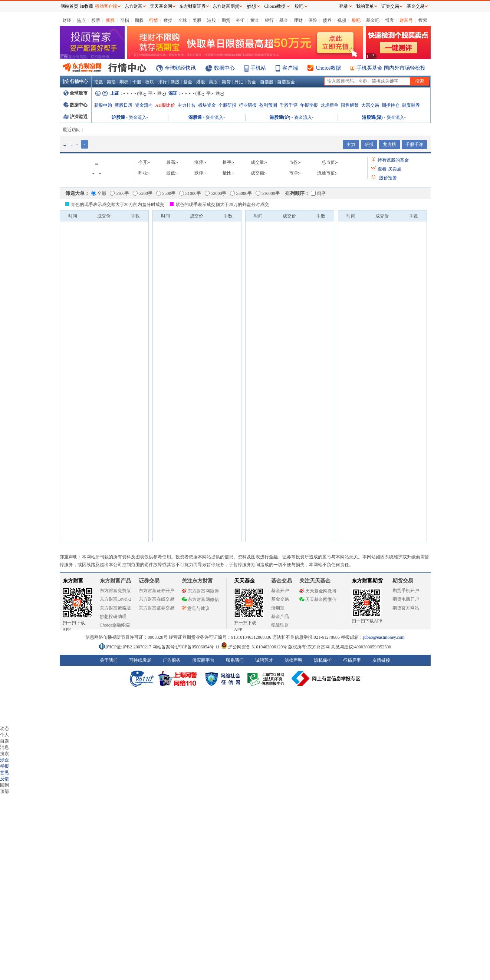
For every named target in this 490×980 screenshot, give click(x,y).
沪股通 (118, 117)
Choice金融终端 (115, 625)
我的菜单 (365, 6)
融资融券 (411, 105)
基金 (284, 20)
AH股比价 (165, 105)
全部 (99, 193)
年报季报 (309, 105)
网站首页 (69, 6)
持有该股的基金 (393, 160)
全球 (182, 20)
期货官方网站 (406, 608)
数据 (168, 20)
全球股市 (75, 93)
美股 (197, 20)
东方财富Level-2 (116, 599)
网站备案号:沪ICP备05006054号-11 (187, 647)
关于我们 (109, 660)
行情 (154, 20)
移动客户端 (106, 6)
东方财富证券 (193, 6)
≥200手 (143, 193)
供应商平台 (203, 660)
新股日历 (124, 105)
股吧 (356, 20)
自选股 (267, 82)
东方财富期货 (367, 581)
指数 (99, 82)
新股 (110, 20)
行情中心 (76, 82)
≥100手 (120, 193)
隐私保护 (323, 660)
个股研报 (227, 105)
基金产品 (280, 617)
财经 (67, 20)
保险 (313, 20)
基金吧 (373, 20)
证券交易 (390, 6)
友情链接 (381, 660)
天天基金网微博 (318, 591)
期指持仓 (391, 105)
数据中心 (224, 68)
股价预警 (387, 178)
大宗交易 (370, 105)
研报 (369, 144)
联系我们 (235, 660)
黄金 (255, 20)
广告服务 (172, 660)
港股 (211, 20)
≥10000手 (268, 193)
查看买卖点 (389, 169)
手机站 (258, 68)
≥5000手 (241, 193)
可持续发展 (140, 660)
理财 (298, 20)
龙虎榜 (389, 144)
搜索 (423, 20)
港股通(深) (372, 117)
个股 (137, 82)
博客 (389, 20)
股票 (96, 20)
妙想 (251, 6)
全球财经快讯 (180, 68)
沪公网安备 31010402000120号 (254, 647)
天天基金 (244, 581)
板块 (149, 82)
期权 (139, 20)
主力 (351, 144)
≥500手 (166, 193)
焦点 (81, 20)
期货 (226, 20)
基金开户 (280, 591)
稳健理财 (280, 625)
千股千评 (289, 105)
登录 (343, 6)
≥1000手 (190, 193)
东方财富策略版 (115, 608)
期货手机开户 (406, 591)
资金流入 (138, 117)
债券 (327, 20)
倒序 (318, 193)
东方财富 (73, 581)
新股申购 (103, 105)
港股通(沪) (280, 117)
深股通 (195, 117)
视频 (342, 20)
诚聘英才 (264, 660)
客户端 (290, 68)
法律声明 (293, 660)
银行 (269, 20)
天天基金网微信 (318, 599)
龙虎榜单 (329, 105)
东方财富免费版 (115, 591)
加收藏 (86, 6)
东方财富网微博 (200, 591)
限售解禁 (350, 105)
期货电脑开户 (406, 599)
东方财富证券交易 (157, 608)
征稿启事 (352, 660)
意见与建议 (196, 608)
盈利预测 (268, 105)
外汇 (240, 20)
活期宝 (278, 608)
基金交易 (280, 599)
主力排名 (187, 105)
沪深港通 (75, 117)
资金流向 (144, 105)
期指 (125, 20)
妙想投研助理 (113, 617)
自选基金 (286, 82)
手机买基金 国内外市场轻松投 (391, 68)
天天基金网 (161, 6)
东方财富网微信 (200, 599)
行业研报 (248, 105)
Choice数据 (329, 68)
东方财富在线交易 (157, 599)
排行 (162, 82)
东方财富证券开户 (157, 591)
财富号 (406, 20)
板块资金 (207, 105)
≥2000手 (216, 193)
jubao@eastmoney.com (384, 637)
